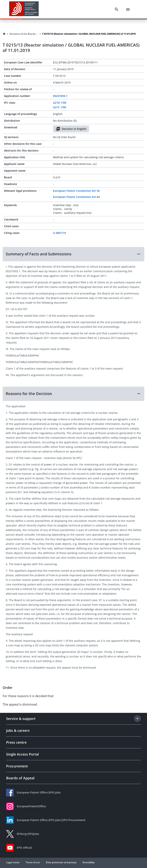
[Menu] (128, 9)
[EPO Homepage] (24, 9)
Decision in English (71, 129)
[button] (73, 254)
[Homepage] (4, 34)
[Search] (117, 9)
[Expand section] (137, 719)
